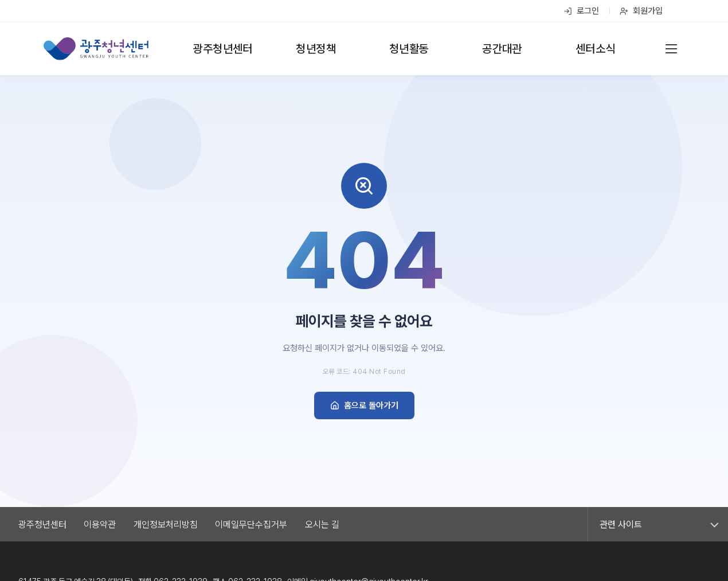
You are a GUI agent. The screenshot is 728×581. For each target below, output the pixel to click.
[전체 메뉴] (671, 49)
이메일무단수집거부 (251, 525)
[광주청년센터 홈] (96, 49)
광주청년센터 (42, 525)
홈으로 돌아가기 (364, 405)
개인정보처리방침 (166, 525)
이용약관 (100, 525)
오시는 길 (322, 525)
